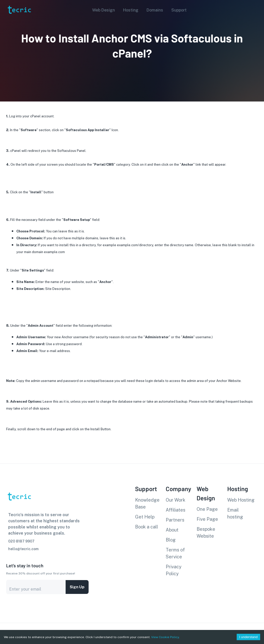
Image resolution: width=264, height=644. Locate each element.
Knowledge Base (147, 503)
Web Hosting (241, 500)
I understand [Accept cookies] (248, 637)
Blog (171, 540)
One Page (207, 509)
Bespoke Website (206, 533)
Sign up (77, 587)
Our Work (176, 500)
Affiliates (176, 510)
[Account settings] (257, 10)
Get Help (145, 517)
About (172, 530)
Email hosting (235, 513)
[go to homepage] (19, 21)
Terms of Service (175, 553)
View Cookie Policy (165, 637)
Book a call (147, 527)
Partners (175, 520)
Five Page (207, 519)
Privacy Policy (174, 570)
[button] (102, 10)
